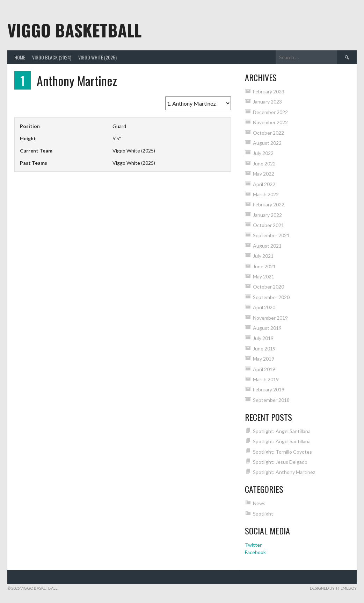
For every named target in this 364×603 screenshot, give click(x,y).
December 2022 (270, 112)
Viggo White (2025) (97, 57)
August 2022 (267, 143)
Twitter (253, 545)
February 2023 (269, 91)
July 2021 (263, 256)
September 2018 (271, 400)
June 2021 (264, 266)
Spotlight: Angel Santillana (282, 431)
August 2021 (267, 246)
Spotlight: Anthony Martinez (284, 472)
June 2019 (264, 349)
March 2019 (266, 379)
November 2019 (270, 318)
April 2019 (264, 369)
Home (20, 57)
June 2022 (264, 164)
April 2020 (264, 307)
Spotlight (263, 514)
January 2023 (267, 102)
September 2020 (271, 297)
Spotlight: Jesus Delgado (280, 462)
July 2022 (263, 153)
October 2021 (268, 225)
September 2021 (271, 235)
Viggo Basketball (74, 30)
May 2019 (264, 359)
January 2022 (267, 215)
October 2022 (268, 133)
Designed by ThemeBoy (333, 588)
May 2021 (264, 276)
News (259, 503)
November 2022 (270, 122)
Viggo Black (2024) (52, 57)
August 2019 (267, 328)
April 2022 (264, 184)
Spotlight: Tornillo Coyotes (282, 452)
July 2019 (263, 338)
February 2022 (269, 204)
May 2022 (264, 174)
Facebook (255, 552)
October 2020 (268, 287)
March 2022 (266, 194)
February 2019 (269, 389)
